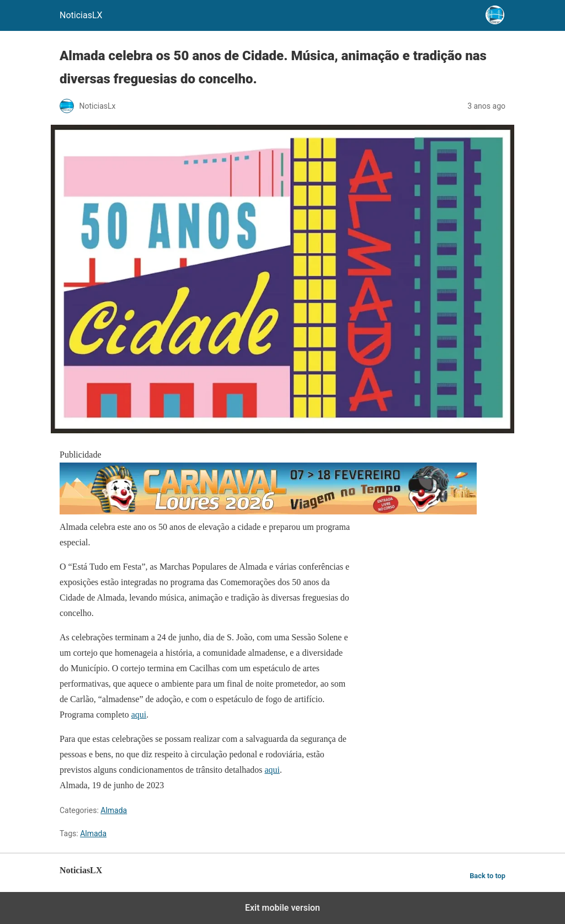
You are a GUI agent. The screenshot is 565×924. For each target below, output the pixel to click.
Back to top (487, 876)
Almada (114, 810)
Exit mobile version (282, 908)
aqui (139, 715)
